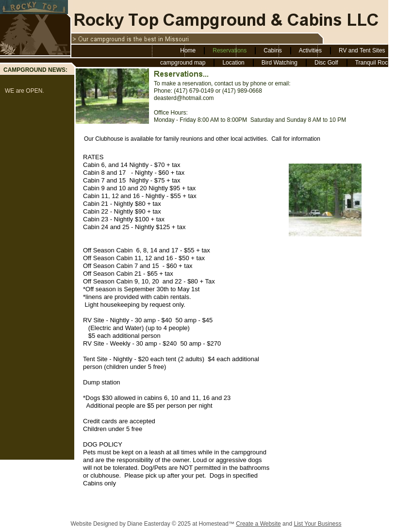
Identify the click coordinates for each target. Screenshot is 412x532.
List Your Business (317, 524)
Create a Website (258, 524)
